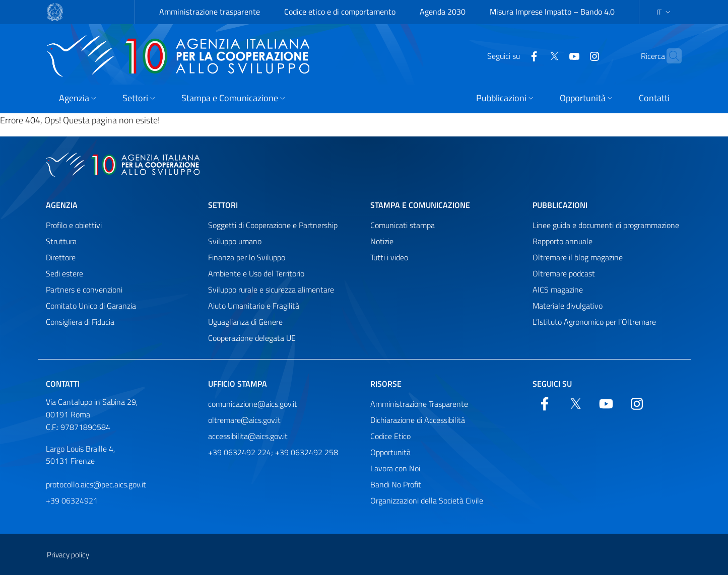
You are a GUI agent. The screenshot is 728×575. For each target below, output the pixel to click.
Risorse (386, 384)
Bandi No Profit (396, 484)
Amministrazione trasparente (210, 12)
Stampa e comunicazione (420, 205)
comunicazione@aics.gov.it (253, 404)
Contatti (63, 384)
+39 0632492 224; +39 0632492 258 (273, 452)
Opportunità (390, 452)
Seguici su (552, 384)
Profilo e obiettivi (74, 225)
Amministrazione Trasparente (419, 404)
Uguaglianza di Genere (245, 322)
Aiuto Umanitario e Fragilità (254, 306)
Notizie (382, 241)
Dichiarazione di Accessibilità (418, 420)
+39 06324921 (72, 500)
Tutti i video (389, 257)
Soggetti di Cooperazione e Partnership (273, 225)
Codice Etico (390, 436)
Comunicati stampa (403, 225)
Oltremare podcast (564, 273)
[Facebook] (514, 55)
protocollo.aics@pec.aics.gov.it (96, 484)
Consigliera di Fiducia (80, 322)
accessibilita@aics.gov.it (248, 436)
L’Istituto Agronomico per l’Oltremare (594, 322)
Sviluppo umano (235, 241)
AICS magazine (558, 290)
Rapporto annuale (562, 241)
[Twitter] (535, 55)
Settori (223, 205)
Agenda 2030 (443, 12)
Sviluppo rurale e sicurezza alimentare (271, 290)
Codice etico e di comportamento (340, 12)
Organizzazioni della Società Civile (427, 500)
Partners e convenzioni (84, 290)
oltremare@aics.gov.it (244, 420)
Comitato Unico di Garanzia (91, 306)
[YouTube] (555, 55)
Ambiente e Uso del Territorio (256, 273)
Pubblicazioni (560, 205)
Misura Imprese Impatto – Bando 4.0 (552, 12)
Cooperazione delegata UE (252, 338)
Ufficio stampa (238, 384)
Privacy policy (68, 555)
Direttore (61, 257)
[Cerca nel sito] (670, 56)
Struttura (61, 241)
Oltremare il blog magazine (578, 257)
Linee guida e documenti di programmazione (606, 225)
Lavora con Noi (395, 468)
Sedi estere (64, 273)
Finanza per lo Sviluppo (247, 257)
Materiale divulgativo (568, 306)
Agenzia (62, 205)
